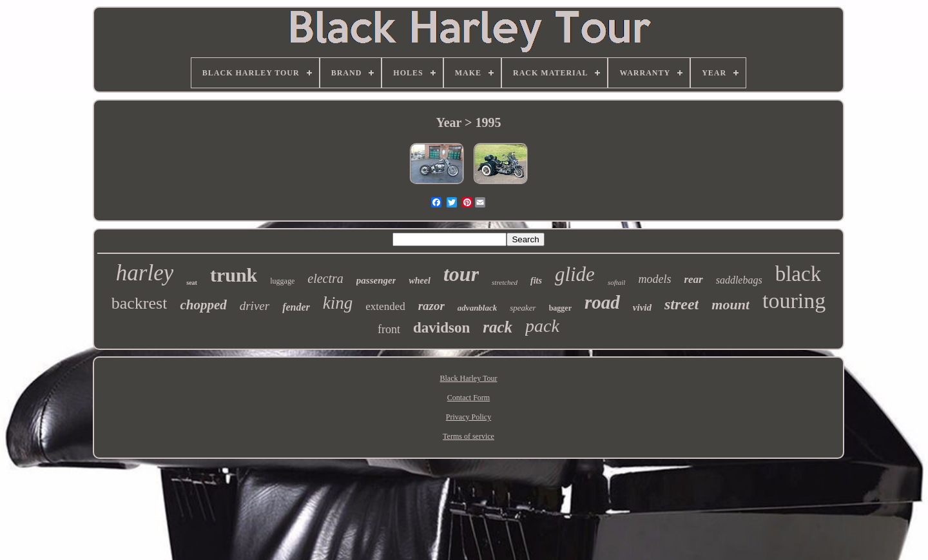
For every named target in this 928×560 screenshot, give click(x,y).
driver (255, 306)
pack (542, 326)
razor (431, 306)
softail (617, 282)
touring (794, 301)
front (389, 329)
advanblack (477, 308)
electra (325, 278)
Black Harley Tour (469, 378)
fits (536, 281)
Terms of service (469, 436)
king (338, 303)
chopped (203, 305)
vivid (642, 307)
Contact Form (469, 398)
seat (192, 283)
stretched (505, 282)
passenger (376, 280)
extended (385, 306)
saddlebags (739, 280)
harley (145, 273)
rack (498, 327)
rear (693, 279)
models (654, 279)
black (798, 274)
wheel (419, 281)
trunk (234, 275)
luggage (282, 281)
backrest (140, 303)
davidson (441, 328)
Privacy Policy (469, 417)
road (602, 302)
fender (296, 307)
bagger (560, 308)
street (681, 304)
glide (575, 274)
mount (730, 304)
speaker (523, 308)
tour (461, 274)
